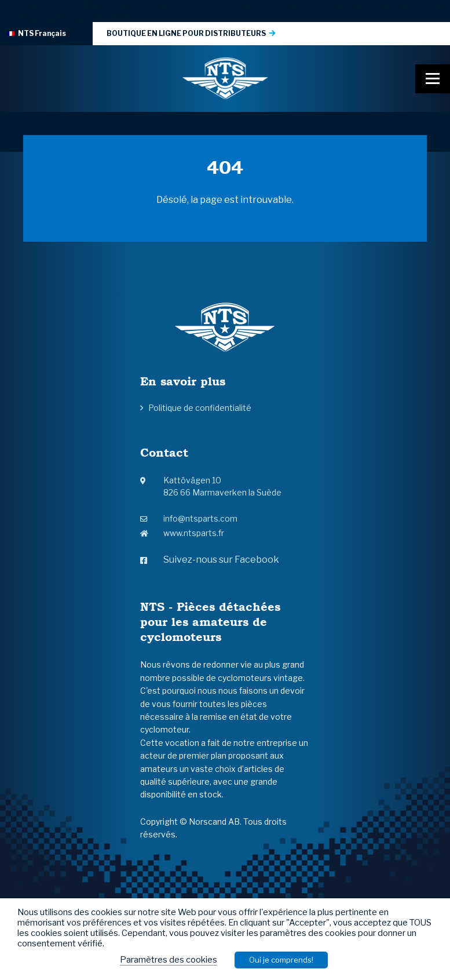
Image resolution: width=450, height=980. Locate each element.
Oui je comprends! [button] (281, 960)
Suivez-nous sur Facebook (210, 560)
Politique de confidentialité (200, 408)
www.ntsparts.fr (182, 533)
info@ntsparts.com (189, 518)
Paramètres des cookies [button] (169, 960)
